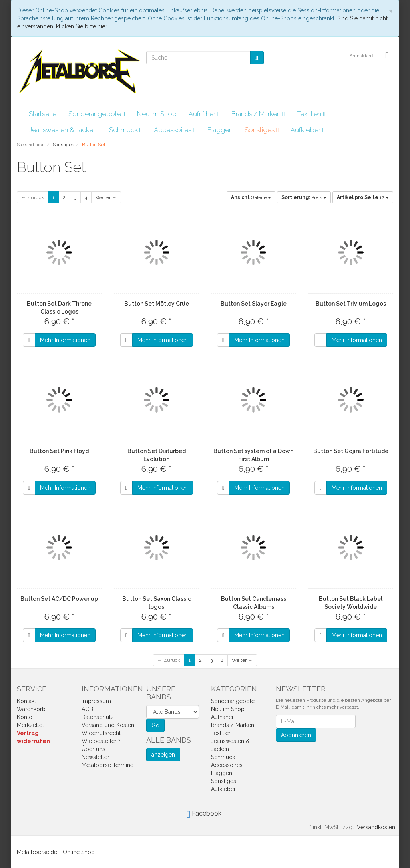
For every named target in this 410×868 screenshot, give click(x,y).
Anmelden (362, 56)
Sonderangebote (97, 114)
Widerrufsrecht (101, 733)
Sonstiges (262, 130)
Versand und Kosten (108, 725)
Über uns (93, 749)
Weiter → (106, 197)
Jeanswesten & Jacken (63, 130)
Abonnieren (296, 735)
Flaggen (220, 130)
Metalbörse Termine (108, 765)
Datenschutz (98, 717)
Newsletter (95, 757)
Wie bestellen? (101, 741)
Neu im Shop (157, 114)
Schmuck (125, 130)
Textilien (311, 114)
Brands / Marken (258, 114)
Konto (25, 717)
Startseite (43, 114)
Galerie (251, 197)
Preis (304, 197)
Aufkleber (307, 130)
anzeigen (163, 755)
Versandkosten (376, 827)
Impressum (96, 701)
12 (363, 197)
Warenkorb (31, 709)
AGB (87, 709)
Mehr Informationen (65, 340)
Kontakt (26, 701)
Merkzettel (30, 725)
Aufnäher (204, 114)
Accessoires (175, 130)
